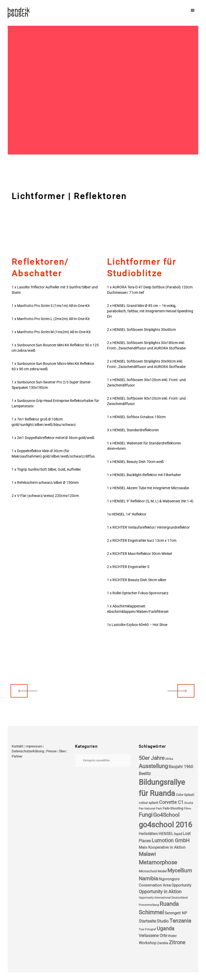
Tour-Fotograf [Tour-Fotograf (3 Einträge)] (147, 929)
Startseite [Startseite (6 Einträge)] (147, 921)
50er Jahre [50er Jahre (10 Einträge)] (152, 758)
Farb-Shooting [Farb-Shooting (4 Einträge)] (173, 808)
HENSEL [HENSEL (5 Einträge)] (166, 834)
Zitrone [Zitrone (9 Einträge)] (177, 943)
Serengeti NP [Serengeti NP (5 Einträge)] (176, 913)
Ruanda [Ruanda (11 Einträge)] (169, 904)
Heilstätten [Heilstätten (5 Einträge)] (148, 834)
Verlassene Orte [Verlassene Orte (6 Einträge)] (153, 936)
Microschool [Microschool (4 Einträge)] (148, 871)
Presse (51, 751)
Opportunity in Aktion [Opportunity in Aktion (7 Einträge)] (160, 892)
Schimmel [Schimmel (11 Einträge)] (151, 912)
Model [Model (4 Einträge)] (162, 871)
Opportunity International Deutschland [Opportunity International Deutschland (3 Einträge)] (163, 898)
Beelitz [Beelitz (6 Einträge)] (145, 774)
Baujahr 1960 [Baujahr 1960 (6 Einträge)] (181, 767)
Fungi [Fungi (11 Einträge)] (146, 815)
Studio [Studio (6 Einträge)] (163, 921)
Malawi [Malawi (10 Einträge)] (147, 854)
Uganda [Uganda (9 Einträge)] (166, 929)
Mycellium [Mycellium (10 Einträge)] (180, 871)
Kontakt (17, 746)
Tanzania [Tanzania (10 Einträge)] (180, 921)
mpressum (34, 746)
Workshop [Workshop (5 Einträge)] (147, 943)
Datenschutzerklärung (28, 751)
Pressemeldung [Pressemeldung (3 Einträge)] (149, 905)
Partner (17, 756)
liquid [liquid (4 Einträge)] (178, 834)
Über (62, 751)
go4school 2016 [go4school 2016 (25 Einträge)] (165, 825)
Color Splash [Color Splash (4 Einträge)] (185, 795)
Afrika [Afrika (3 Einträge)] (169, 759)
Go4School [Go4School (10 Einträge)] (166, 815)
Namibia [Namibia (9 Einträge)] (148, 879)
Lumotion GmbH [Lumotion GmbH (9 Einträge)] (171, 841)
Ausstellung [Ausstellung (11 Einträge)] (153, 766)
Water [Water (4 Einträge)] (172, 936)
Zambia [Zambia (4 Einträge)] (163, 943)
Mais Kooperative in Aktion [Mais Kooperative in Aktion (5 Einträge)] (162, 847)
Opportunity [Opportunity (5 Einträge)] (181, 885)
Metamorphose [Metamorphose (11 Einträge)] (158, 862)
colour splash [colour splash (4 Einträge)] (149, 803)
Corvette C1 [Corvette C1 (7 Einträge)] (171, 802)
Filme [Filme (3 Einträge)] (187, 809)
